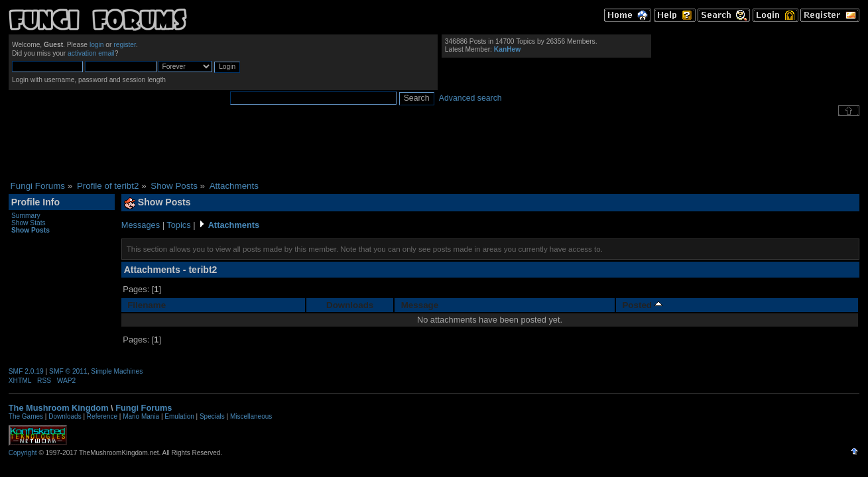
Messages (141, 225)
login (97, 45)
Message (420, 305)
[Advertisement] (434, 148)
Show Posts (31, 230)
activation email (91, 53)
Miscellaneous (251, 416)
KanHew (507, 49)
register (125, 45)
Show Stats (29, 223)
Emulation (179, 416)
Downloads (350, 305)
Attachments (234, 225)
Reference (102, 416)
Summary (26, 216)
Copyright (23, 453)
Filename (147, 305)
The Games (26, 416)
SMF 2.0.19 (26, 371)
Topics (178, 225)
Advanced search (470, 98)
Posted (642, 305)
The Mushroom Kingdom (59, 408)
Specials (212, 416)
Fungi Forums (144, 408)
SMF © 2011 (68, 371)
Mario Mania (141, 416)
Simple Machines (117, 371)
